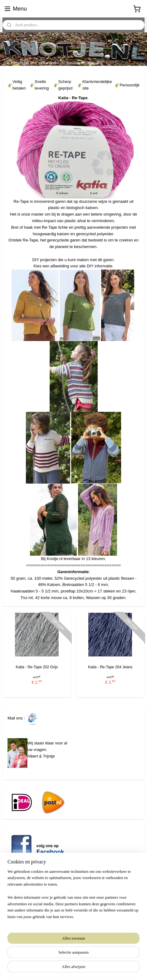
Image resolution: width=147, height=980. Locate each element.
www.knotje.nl (15, 914)
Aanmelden (23, 942)
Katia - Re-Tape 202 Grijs (37, 667)
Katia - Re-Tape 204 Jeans (110, 667)
